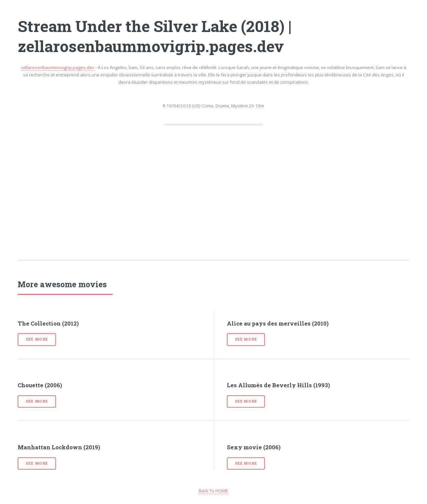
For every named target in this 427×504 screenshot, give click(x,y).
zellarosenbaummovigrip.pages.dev (58, 67)
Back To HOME (213, 491)
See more (37, 339)
